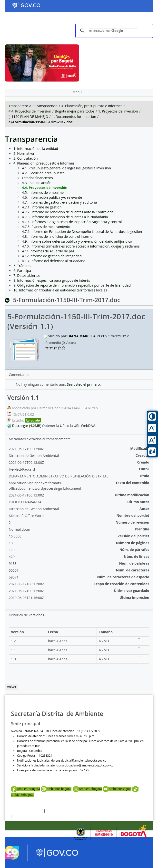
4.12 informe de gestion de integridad (52, 256)
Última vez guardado (132, 591)
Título (144, 476)
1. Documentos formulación (74, 117)
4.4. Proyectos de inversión (30, 111)
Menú (79, 92)
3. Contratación (26, 158)
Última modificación (132, 495)
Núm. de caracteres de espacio (123, 577)
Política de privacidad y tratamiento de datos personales (84, 811)
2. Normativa (24, 153)
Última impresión (134, 597)
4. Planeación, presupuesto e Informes (92, 106)
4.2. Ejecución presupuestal (44, 173)
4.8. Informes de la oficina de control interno (57, 236)
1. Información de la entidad (36, 149)
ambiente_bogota (56, 789)
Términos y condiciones (27, 811)
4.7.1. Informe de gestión (42, 207)
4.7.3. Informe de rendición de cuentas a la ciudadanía (65, 217)
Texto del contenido (132, 483)
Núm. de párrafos (134, 550)
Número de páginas (133, 543)
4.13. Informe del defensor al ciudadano (54, 261)
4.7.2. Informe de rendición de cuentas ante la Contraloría (68, 212)
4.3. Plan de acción (37, 183)
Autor (144, 509)
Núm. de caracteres (133, 570)
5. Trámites (22, 266)
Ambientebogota (87, 789)
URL (63, 426)
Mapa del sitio (23, 816)
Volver (12, 687)
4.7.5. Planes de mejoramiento (46, 227)
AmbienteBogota (25, 789)
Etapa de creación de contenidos (122, 584)
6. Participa (22, 271)
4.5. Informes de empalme (43, 192)
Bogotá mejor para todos (75, 111)
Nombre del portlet (133, 515)
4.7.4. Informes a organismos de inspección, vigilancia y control (72, 222)
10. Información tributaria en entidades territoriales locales (60, 290)
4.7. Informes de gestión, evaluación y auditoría (59, 202)
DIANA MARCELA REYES (87, 336)
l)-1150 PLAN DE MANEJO (28, 117)
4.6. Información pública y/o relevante (52, 197)
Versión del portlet (133, 536)
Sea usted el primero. (84, 384)
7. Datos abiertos (27, 275)
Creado (143, 462)
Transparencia (20, 106)
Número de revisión (132, 522)
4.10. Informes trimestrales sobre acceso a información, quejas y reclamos (81, 246)
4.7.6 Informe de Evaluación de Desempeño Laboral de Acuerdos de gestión (82, 232)
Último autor (138, 502)
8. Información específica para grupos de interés (52, 280)
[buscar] (113, 31)
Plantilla (142, 529)
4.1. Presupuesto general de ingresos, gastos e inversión (66, 168)
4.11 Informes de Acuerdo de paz (48, 251)
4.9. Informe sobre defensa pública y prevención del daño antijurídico (77, 241)
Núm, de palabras (134, 563)
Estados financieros (37, 178)
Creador (142, 455)
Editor (144, 469)
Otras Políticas (136, 811)
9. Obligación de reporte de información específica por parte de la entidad (72, 285)
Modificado (140, 449)
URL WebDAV (84, 426)
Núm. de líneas (137, 556)
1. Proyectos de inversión (118, 111)
